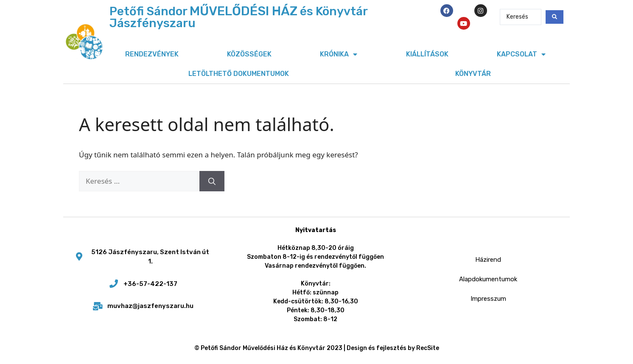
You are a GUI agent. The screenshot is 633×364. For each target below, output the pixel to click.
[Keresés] (212, 181)
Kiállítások (427, 54)
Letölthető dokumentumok (239, 74)
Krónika (339, 54)
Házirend (488, 260)
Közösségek (249, 54)
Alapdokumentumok (488, 279)
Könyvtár (473, 74)
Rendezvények (152, 54)
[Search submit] (555, 17)
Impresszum (488, 299)
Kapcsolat (521, 54)
